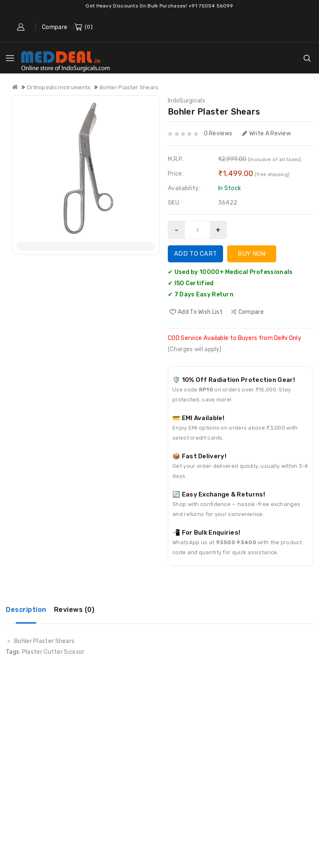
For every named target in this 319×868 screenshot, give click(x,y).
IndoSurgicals (186, 101)
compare (251, 312)
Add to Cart (195, 254)
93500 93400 (236, 542)
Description (26, 610)
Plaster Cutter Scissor (53, 652)
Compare (55, 27)
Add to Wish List (200, 312)
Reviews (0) (74, 610)
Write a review (267, 133)
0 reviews (218, 133)
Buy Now (252, 254)
